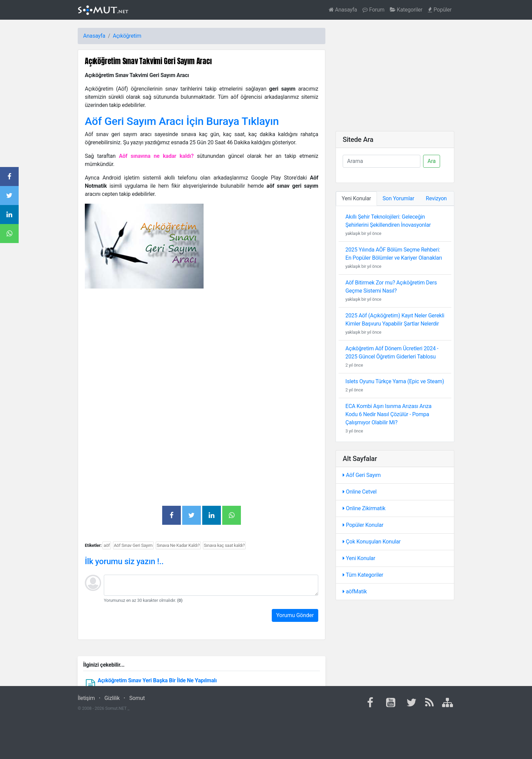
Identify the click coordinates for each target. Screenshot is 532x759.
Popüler (440, 10)
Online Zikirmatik (364, 508)
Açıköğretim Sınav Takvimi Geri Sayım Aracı (148, 61)
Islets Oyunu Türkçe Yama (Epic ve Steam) (395, 381)
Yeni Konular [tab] (356, 198)
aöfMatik (355, 591)
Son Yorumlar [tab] (399, 198)
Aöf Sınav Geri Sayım (133, 545)
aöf (107, 545)
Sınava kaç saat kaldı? (224, 545)
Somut (137, 698)
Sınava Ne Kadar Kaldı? (178, 545)
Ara (432, 161)
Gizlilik (112, 698)
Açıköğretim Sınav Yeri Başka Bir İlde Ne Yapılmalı (157, 680)
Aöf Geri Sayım (362, 475)
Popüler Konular (363, 525)
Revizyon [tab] (436, 198)
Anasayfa (343, 10)
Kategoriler (406, 10)
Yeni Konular (359, 558)
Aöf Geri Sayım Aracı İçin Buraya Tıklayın (182, 121)
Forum (373, 10)
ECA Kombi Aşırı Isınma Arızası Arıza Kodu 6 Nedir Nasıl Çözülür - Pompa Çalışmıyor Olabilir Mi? (388, 414)
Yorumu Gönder (295, 615)
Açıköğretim (127, 36)
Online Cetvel (360, 492)
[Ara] (382, 161)
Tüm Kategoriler (363, 575)
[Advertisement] (202, 341)
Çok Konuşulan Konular (372, 542)
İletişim (86, 698)
